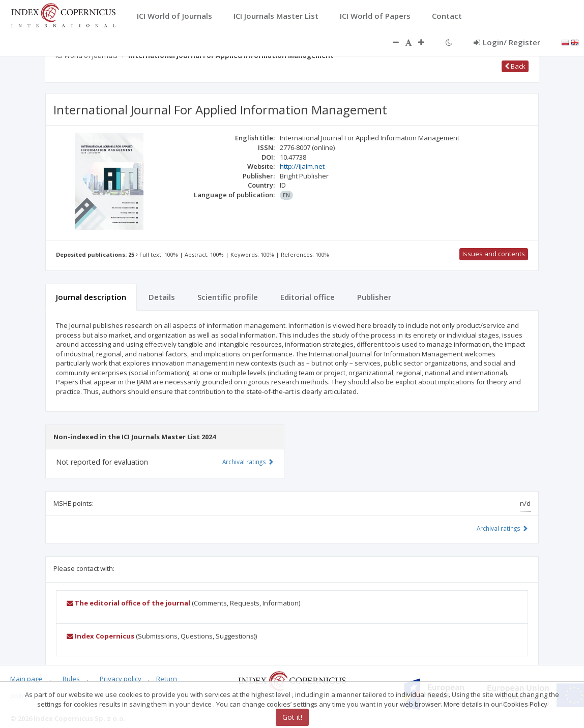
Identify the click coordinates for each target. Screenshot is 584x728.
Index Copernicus (100, 636)
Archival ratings (502, 528)
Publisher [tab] (374, 297)
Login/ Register (507, 42)
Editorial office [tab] (308, 297)
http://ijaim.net (302, 166)
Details (162, 297)
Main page (26, 679)
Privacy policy (121, 679)
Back (515, 66)
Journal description (91, 297)
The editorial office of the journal (128, 603)
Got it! (292, 717)
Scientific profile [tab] (228, 297)
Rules (71, 679)
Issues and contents (494, 254)
